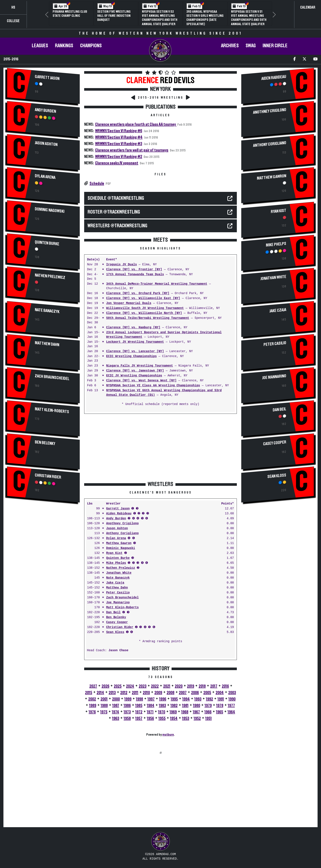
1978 (220, 706)
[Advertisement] (43, 543)
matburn (168, 735)
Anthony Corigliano (122, 533)
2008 (170, 693)
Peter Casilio (118, 593)
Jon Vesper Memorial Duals (129, 303)
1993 (198, 699)
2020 (179, 686)
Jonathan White (119, 573)
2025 (118, 686)
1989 (93, 706)
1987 (116, 706)
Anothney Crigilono (122, 523)
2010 (146, 693)
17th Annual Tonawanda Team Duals (135, 274)
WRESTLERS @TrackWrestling (117, 226)
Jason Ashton (46, 144)
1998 (139, 699)
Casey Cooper (117, 622)
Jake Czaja (115, 583)
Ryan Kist (114, 553)
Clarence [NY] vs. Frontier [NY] (134, 270)
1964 (231, 712)
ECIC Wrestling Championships (132, 356)
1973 (127, 712)
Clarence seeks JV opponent (117, 163)
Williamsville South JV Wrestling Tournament (145, 308)
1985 (139, 706)
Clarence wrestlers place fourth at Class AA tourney (136, 124)
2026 (105, 686)
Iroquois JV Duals (122, 265)
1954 (174, 718)
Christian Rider (48, 476)
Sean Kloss (115, 632)
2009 (158, 693)
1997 (151, 699)
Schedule (97, 183)
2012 (124, 693)
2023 (143, 686)
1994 (186, 699)
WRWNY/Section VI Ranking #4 (119, 137)
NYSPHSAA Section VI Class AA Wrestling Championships (153, 386)
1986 (127, 706)
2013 (112, 693)
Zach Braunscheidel (52, 377)
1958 (127, 718)
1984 (151, 706)
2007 (183, 693)
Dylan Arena (45, 177)
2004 (220, 693)
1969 (173, 712)
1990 (232, 699)
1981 (185, 706)
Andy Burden (45, 111)
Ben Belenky (45, 443)
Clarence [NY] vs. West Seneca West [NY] (141, 381)
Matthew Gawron (119, 543)
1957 (139, 718)
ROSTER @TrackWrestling (114, 212)
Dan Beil (113, 612)
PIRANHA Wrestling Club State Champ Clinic (70, 14)
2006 (195, 693)
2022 (155, 686)
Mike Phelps (116, 563)
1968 (185, 712)
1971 (150, 712)
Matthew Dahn (47, 344)
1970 (162, 712)
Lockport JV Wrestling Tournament (135, 342)
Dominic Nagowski (49, 210)
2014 (100, 693)
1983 (162, 706)
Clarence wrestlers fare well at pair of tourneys (132, 150)
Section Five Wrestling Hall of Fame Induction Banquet (114, 16)
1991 (221, 699)
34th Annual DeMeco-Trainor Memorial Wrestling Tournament (157, 284)
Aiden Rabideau (119, 514)
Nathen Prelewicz (50, 276)
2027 (93, 686)
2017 (214, 686)
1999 (128, 699)
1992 (209, 699)
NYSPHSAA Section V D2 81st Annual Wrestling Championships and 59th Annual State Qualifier (160, 18)
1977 (231, 706)
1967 (196, 712)
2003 (232, 693)
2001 (104, 699)
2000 (116, 699)
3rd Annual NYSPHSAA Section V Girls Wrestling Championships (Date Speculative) (205, 18)
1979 (208, 706)
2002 (92, 699)
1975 (104, 712)
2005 (207, 693)
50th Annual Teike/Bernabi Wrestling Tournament (148, 318)
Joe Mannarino (118, 603)
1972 (139, 712)
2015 (89, 693)
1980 (197, 706)
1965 (220, 712)
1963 (116, 718)
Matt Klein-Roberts (52, 411)
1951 (208, 718)
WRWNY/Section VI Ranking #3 (119, 144)
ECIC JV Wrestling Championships (134, 376)
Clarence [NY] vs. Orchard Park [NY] (138, 293)
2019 (191, 686)
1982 (174, 706)
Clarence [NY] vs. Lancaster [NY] (135, 351)
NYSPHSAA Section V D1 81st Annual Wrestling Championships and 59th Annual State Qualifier (249, 18)
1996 (163, 699)
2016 (225, 686)
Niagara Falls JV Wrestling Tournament (140, 366)
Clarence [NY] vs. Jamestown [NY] (135, 371)
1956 (150, 718)
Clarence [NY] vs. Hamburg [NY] (133, 328)
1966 (208, 712)
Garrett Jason (47, 78)
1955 (162, 718)
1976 (92, 712)
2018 (202, 686)
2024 (130, 686)
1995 (174, 699)
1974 (116, 712)
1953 (186, 718)
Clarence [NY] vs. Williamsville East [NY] (143, 298)
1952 (197, 718)
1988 (104, 706)
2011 (135, 693)
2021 (167, 686)
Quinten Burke (47, 243)
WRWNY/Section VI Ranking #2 (119, 157)
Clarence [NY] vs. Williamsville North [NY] (144, 313)
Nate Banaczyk (47, 311)
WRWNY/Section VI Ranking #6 (119, 131)
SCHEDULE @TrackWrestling (116, 198)
